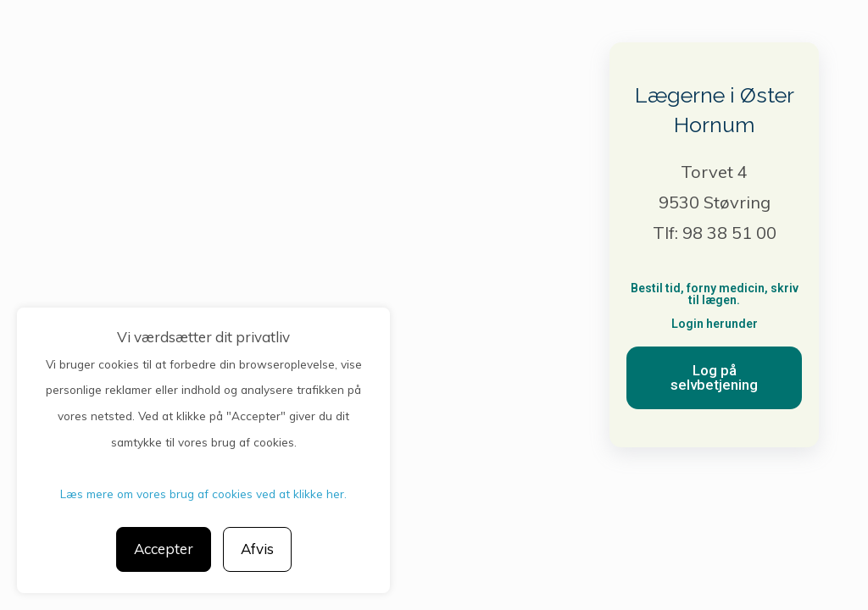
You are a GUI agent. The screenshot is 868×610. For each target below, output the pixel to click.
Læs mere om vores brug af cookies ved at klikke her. (203, 494)
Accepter (164, 549)
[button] (714, 378)
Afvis (257, 549)
